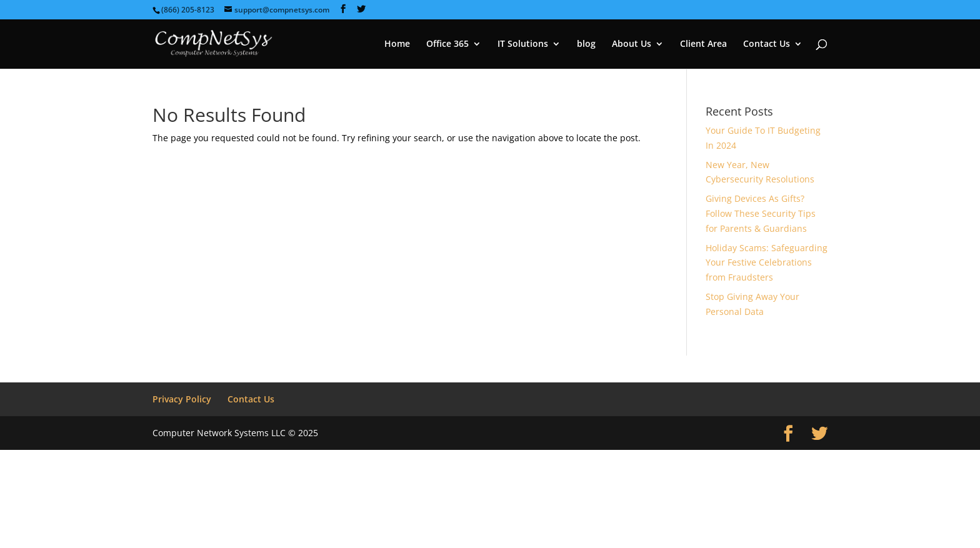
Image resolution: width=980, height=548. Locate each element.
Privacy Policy (182, 399)
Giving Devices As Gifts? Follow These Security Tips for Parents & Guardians (761, 213)
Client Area (703, 44)
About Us (632, 44)
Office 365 (447, 44)
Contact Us (767, 44)
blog (586, 44)
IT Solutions (523, 44)
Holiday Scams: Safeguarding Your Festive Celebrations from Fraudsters (767, 263)
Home (397, 44)
